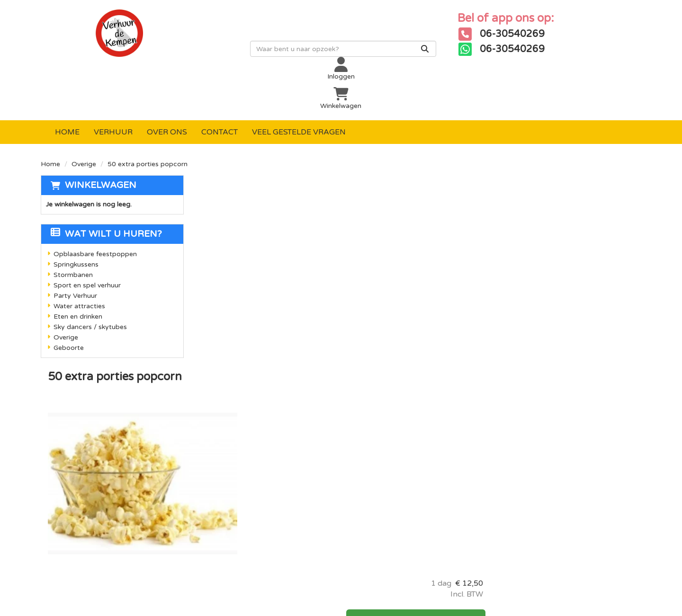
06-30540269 (83, 530)
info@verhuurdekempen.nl (112, 539)
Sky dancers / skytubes (90, 280)
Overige (84, 117)
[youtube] (525, 440)
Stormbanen (73, 228)
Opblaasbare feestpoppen (95, 207)
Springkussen (222, 451)
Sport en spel (222, 483)
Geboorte (69, 300)
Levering (313, 435)
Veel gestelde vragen (299, 85)
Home (67, 85)
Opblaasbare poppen (236, 435)
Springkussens (76, 217)
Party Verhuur (75, 248)
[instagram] (544, 440)
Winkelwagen (101, 138)
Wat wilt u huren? (106, 187)
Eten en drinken (78, 269)
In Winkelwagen (566, 191)
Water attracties (79, 259)
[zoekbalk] (291, 55)
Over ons (167, 85)
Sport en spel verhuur (87, 238)
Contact (220, 85)
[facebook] (506, 440)
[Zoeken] (373, 55)
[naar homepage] (116, 40)
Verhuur (113, 85)
